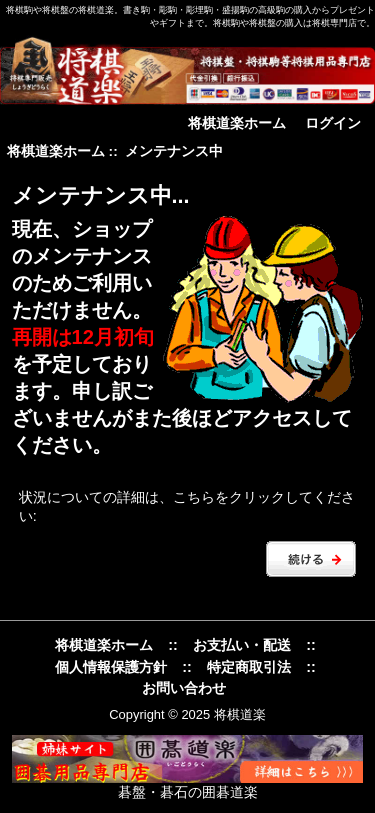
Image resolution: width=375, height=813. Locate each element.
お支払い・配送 (242, 645)
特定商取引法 (249, 667)
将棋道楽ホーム (237, 123)
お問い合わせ (184, 688)
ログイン (333, 123)
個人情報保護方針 (111, 667)
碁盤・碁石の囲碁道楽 (188, 792)
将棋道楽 (240, 714)
